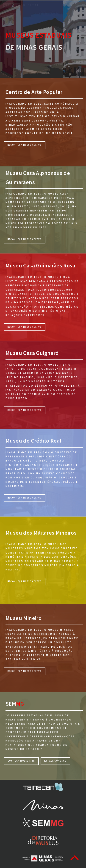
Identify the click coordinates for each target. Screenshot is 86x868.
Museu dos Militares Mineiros (41, 533)
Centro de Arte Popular (34, 92)
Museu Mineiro (24, 618)
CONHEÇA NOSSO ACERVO (25, 239)
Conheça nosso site (21, 761)
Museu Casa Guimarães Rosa (40, 265)
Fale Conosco (55, 761)
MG (20, 704)
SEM (11, 704)
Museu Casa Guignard (32, 353)
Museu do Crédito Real (33, 441)
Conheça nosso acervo (25, 145)
